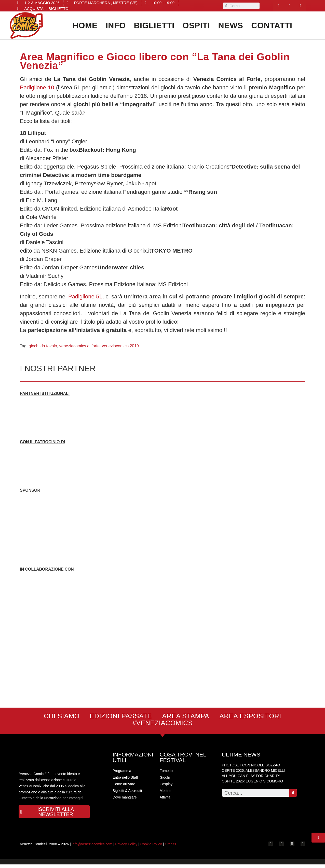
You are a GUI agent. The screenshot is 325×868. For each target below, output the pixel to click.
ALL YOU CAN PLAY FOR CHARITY (251, 776)
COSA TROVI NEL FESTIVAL (183, 757)
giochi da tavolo (43, 346)
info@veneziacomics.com (92, 848)
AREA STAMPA (186, 716)
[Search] (293, 793)
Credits (170, 848)
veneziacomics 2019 (120, 346)
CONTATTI (272, 25)
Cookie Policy (151, 848)
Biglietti (154, 25)
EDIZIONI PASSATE (121, 716)
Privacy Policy (126, 848)
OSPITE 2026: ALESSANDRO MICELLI (253, 770)
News (231, 25)
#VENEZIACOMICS (163, 723)
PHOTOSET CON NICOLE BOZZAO (251, 765)
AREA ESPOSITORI (250, 716)
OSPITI (196, 25)
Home (85, 25)
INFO (116, 25)
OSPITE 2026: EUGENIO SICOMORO (252, 781)
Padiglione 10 (37, 87)
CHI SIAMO (62, 716)
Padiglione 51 (85, 297)
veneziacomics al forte (79, 346)
